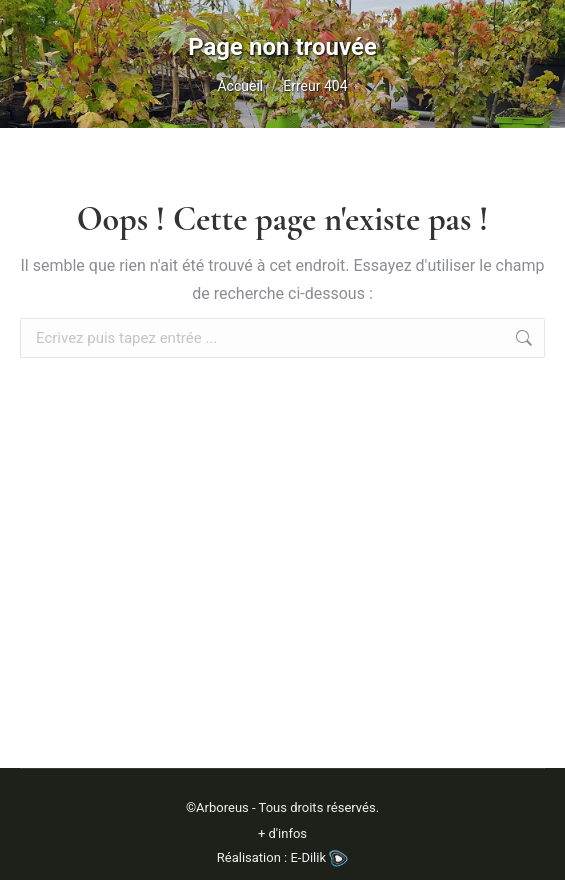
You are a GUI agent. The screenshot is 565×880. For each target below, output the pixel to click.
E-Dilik (319, 857)
